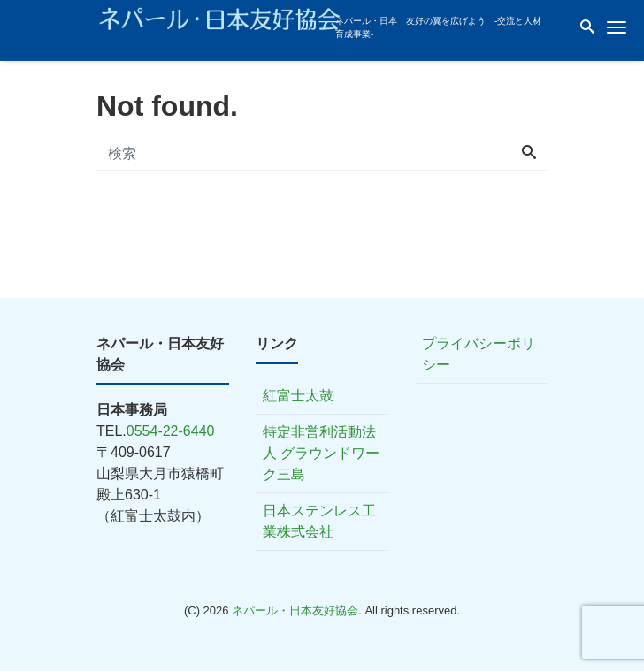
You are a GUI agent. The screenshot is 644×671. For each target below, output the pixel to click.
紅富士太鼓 (298, 396)
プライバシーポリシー (479, 354)
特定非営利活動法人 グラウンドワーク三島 (321, 453)
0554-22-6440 (171, 431)
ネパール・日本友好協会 (295, 610)
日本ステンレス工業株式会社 (319, 521)
